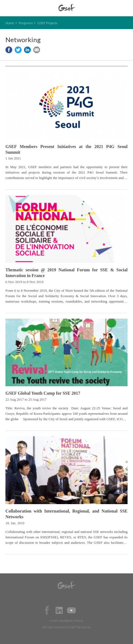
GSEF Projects (47, 23)
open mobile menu (8, 8)
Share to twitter (18, 50)
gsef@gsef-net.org (71, 621)
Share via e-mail (37, 50)
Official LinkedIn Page (59, 610)
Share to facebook (9, 50)
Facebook (47, 610)
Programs (26, 23)
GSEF (67, 8)
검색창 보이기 (124, 8)
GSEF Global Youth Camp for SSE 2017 (43, 393)
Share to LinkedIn (27, 50)
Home (10, 23)
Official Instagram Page (84, 610)
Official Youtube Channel (71, 610)
